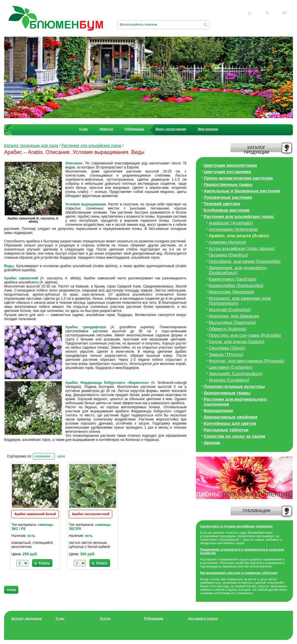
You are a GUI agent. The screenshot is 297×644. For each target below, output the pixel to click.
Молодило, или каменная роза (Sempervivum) (240, 301)
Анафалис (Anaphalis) (231, 223)
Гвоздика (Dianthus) (229, 255)
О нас (84, 129)
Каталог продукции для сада (31, 146)
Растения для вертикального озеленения (235, 402)
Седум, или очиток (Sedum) (237, 341)
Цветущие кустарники (227, 172)
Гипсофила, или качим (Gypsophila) (245, 261)
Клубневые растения (227, 210)
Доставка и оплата (203, 618)
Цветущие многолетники (230, 165)
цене (61, 456)
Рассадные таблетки (226, 430)
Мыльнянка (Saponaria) (232, 322)
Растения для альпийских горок (91, 146)
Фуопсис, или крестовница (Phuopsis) (247, 361)
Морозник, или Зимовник (234, 316)
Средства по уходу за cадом (234, 436)
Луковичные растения (228, 197)
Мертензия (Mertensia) (231, 292)
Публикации (134, 129)
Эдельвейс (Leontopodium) (236, 374)
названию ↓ (44, 456)
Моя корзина (208, 129)
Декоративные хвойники (231, 417)
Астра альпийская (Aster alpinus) (242, 248)
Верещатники (218, 410)
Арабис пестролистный (90, 514)
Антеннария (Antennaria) (233, 229)
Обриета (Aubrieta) (228, 329)
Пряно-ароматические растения (238, 178)
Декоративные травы (227, 393)
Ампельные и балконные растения (242, 191)
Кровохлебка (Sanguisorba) (236, 285)
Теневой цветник (222, 204)
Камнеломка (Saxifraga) (233, 279)
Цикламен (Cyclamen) (231, 367)
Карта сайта (267, 13)
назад (11, 590)
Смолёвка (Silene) (227, 348)
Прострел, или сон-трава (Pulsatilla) (245, 335)
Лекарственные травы (228, 184)
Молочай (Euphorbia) (230, 309)
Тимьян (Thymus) (226, 354)
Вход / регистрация (171, 129)
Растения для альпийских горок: (239, 216)
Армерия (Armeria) (227, 242)
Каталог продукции (27, 618)
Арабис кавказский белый (35, 514)
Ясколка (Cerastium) (229, 380)
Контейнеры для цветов (230, 423)
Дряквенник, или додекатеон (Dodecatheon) (238, 270)
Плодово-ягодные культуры (234, 386)
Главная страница (249, 13)
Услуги (105, 618)
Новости (106, 129)
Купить (44, 563)
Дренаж (212, 442)
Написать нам (285, 13)
